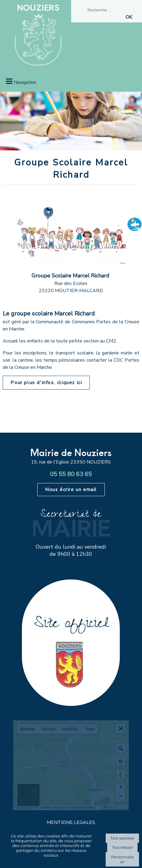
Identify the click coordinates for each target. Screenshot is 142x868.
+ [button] (121, 788)
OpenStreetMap (84, 807)
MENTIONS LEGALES (71, 822)
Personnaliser (122, 859)
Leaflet (45, 807)
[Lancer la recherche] (129, 17)
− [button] (121, 797)
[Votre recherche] (109, 10)
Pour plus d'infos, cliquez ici (46, 383)
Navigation (25, 82)
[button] (121, 728)
